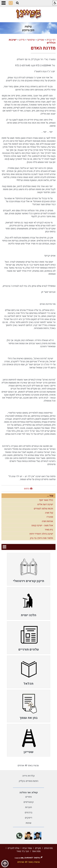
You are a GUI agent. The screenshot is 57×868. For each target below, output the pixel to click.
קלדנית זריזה (28, 776)
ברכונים (28, 813)
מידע (22, 40)
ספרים (28, 797)
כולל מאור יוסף (46, 500)
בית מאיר (49, 530)
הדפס (27, 489)
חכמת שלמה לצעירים (43, 509)
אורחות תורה (47, 521)
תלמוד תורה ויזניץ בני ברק (41, 538)
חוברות (28, 807)
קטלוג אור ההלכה (29, 793)
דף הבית (51, 40)
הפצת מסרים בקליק (28, 781)
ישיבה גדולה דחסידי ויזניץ (41, 534)
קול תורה (49, 513)
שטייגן (41, 40)
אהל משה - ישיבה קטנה (42, 525)
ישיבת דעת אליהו (45, 504)
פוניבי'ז (50, 517)
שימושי (31, 40)
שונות (29, 823)
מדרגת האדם (43, 48)
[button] (17, 3)
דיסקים (28, 818)
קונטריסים (29, 802)
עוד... (50, 496)
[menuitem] (29, 569)
